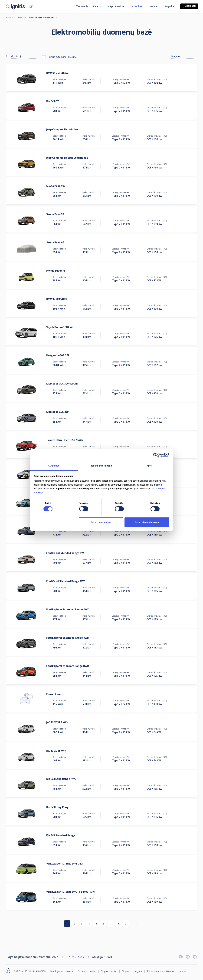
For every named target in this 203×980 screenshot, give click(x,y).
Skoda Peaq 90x (56, 186)
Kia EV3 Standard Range (61, 835)
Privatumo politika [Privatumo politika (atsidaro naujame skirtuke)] (87, 971)
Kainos (97, 6)
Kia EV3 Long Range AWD (61, 779)
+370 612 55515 (75, 957)
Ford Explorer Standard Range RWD (68, 666)
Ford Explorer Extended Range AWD (68, 609)
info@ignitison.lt (102, 957)
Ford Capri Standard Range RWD (66, 581)
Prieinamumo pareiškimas (160, 971)
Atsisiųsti (190, 6)
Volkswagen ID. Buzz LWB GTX (65, 864)
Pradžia (10, 18)
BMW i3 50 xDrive (57, 299)
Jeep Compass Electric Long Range (67, 158)
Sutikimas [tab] (54, 466)
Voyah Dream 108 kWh (60, 327)
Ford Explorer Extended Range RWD (68, 638)
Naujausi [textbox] (176, 56)
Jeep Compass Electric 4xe (62, 129)
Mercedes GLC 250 (57, 412)
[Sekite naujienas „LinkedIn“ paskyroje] (195, 957)
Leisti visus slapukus (147, 522)
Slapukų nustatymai (132, 971)
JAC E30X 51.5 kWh (57, 722)
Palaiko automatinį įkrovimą (62, 57)
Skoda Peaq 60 (55, 242)
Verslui (154, 6)
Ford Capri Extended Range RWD (66, 553)
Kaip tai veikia (116, 6)
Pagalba (169, 6)
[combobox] (24, 56)
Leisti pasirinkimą (101, 522)
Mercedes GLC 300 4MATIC (62, 384)
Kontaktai (184, 971)
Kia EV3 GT (53, 101)
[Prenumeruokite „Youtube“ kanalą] (188, 957)
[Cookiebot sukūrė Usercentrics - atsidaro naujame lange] (156, 455)
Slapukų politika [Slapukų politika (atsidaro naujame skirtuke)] (109, 971)
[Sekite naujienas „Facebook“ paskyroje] (181, 957)
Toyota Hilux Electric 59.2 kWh (65, 440)
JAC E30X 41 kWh (56, 751)
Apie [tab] (149, 466)
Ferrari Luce (54, 694)
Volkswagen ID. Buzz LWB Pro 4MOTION (70, 892)
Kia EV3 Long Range (58, 807)
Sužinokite (137, 6)
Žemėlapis (82, 6)
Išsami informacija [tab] (102, 466)
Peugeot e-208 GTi (58, 355)
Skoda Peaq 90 (55, 214)
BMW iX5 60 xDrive (57, 73)
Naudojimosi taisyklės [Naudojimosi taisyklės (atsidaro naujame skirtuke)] (62, 971)
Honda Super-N (56, 271)
